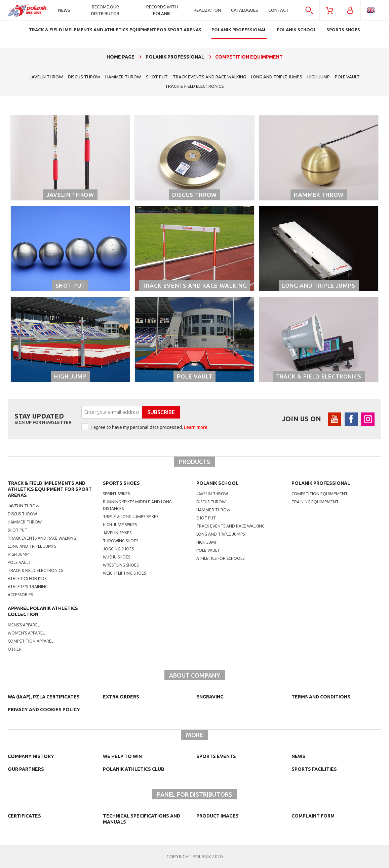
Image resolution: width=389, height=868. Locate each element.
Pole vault (347, 77)
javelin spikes (117, 533)
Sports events (216, 756)
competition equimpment (320, 494)
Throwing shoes (121, 541)
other (15, 649)
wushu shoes (116, 557)
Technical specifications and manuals (142, 819)
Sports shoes (121, 483)
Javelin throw (46, 77)
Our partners (26, 769)
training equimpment (315, 502)
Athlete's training (28, 587)
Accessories (20, 595)
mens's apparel (24, 625)
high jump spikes (120, 525)
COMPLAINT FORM (313, 816)
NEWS (298, 756)
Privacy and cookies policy (44, 710)
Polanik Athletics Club (134, 769)
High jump (319, 77)
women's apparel (26, 633)
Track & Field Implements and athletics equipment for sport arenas (50, 489)
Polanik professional (321, 483)
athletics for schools (220, 558)
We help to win (122, 756)
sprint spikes (116, 494)
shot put (157, 77)
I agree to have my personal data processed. (150, 427)
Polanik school (217, 483)
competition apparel (31, 641)
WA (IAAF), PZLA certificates (44, 697)
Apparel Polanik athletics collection (43, 611)
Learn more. (196, 427)
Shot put (17, 530)
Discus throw (84, 77)
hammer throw (123, 77)
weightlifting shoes (124, 573)
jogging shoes (118, 549)
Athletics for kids (27, 578)
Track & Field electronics (194, 86)
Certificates (24, 816)
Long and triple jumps (277, 77)
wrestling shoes (121, 565)
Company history (31, 756)
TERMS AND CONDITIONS (321, 697)
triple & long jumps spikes (131, 517)
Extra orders (121, 697)
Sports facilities (314, 769)
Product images (218, 816)
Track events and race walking (209, 77)
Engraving (210, 697)
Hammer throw (25, 522)
